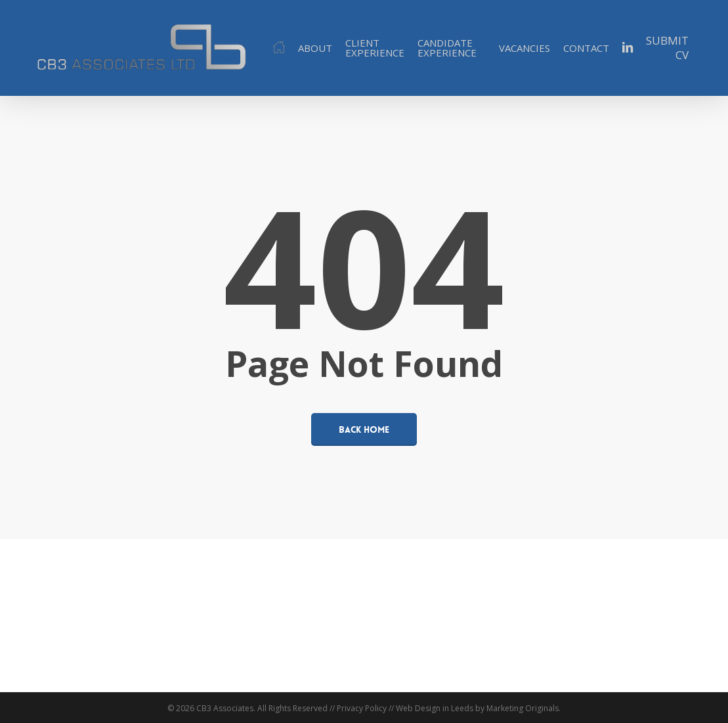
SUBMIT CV (667, 48)
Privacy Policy (362, 708)
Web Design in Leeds (435, 708)
